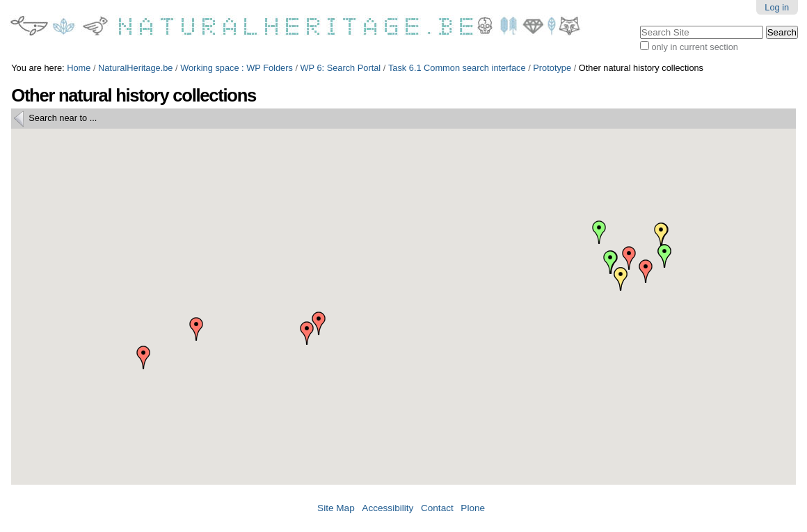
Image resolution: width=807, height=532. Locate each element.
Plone (473, 508)
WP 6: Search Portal (341, 68)
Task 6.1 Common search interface (457, 68)
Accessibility (387, 508)
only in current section (694, 47)
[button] (307, 333)
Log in (777, 7)
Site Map (336, 508)
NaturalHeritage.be (135, 68)
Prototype (552, 68)
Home (79, 68)
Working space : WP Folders (237, 68)
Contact (437, 508)
